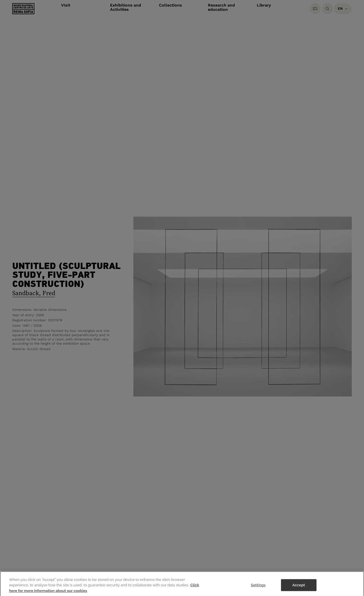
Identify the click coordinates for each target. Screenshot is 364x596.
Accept (299, 587)
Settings (258, 587)
